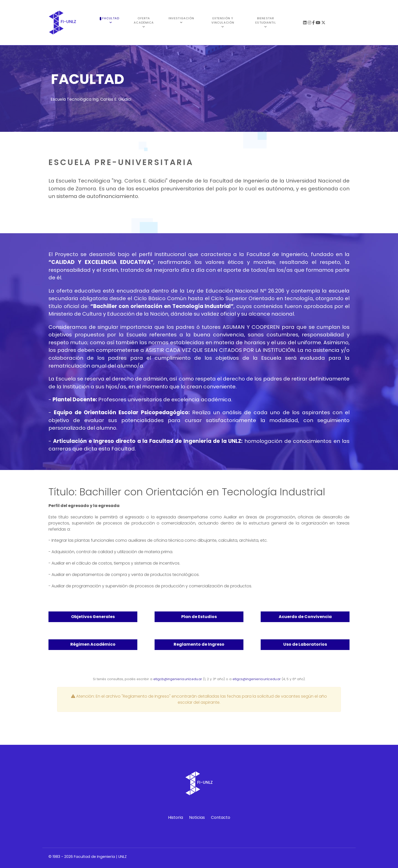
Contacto (221, 817)
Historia (176, 817)
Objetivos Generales (93, 617)
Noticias (197, 817)
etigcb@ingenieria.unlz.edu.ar (178, 679)
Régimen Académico (93, 644)
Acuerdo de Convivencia (305, 617)
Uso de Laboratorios (305, 644)
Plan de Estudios (199, 617)
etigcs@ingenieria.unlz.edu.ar (257, 679)
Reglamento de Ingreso (199, 644)
